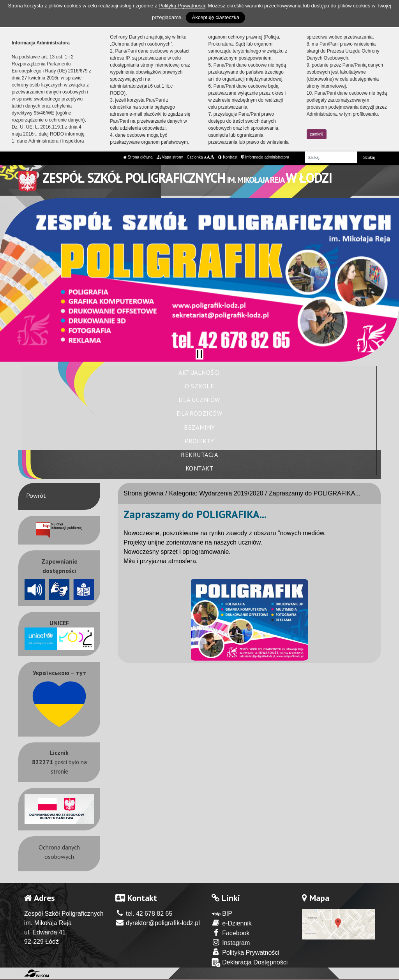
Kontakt (199, 468)
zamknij (316, 134)
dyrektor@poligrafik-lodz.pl (158, 923)
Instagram (231, 942)
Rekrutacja (199, 455)
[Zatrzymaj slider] (199, 354)
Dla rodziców (199, 413)
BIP (222, 914)
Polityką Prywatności (182, 6)
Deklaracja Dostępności (250, 963)
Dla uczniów (199, 400)
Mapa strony (170, 157)
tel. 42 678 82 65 (144, 914)
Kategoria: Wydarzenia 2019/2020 (216, 493)
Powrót (36, 495)
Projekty (199, 441)
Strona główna (138, 157)
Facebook (231, 933)
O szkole (199, 386)
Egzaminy (199, 427)
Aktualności (199, 372)
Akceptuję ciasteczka (215, 17)
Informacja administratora (265, 157)
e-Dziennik (232, 923)
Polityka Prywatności (245, 952)
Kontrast (228, 157)
